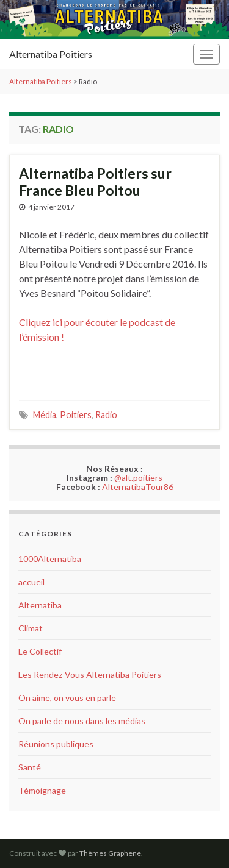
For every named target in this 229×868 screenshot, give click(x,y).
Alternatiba (40, 605)
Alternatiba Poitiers (51, 54)
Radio (106, 415)
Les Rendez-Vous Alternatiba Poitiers (90, 674)
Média (45, 415)
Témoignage (42, 790)
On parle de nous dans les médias (82, 721)
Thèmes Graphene (110, 853)
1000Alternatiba (50, 559)
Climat (31, 628)
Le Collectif (40, 651)
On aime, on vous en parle (67, 698)
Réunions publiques (56, 744)
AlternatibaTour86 (138, 487)
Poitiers (76, 415)
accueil (31, 582)
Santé (30, 767)
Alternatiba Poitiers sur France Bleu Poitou (95, 182)
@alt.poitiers (138, 478)
